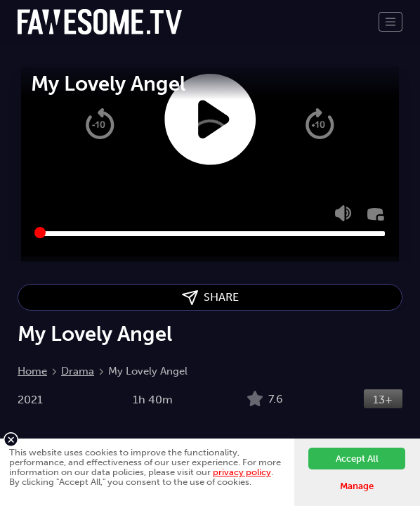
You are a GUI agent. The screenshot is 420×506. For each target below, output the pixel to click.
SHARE (210, 298)
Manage (357, 486)
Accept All (357, 459)
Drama (78, 371)
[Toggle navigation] (391, 22)
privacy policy (242, 472)
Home (32, 371)
